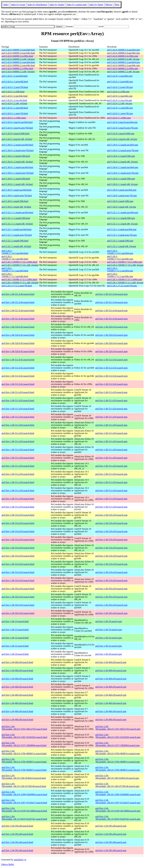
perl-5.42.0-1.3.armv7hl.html (15, 87)
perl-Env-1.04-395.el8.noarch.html (17, 826)
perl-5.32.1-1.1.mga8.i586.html (16, 218)
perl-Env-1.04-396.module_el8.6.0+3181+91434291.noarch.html (24, 736)
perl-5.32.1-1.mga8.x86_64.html (16, 246)
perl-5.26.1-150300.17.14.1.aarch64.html (15, 252)
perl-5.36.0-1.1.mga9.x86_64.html (17, 184)
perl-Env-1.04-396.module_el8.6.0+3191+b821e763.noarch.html (24, 728)
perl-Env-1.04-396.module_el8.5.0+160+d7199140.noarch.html (24, 785)
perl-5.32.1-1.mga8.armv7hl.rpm (122, 235)
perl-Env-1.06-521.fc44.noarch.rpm (111, 294)
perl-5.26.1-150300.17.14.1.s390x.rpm (124, 262)
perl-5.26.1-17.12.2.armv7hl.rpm (122, 286)
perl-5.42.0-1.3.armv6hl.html (15, 82)
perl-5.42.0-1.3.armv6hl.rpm (120, 82)
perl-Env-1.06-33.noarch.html (15, 621)
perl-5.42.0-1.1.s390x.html (14, 118)
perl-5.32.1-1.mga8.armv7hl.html (17, 235)
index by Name (96, 5)
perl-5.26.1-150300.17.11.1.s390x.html (19, 279)
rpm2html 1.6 (20, 860)
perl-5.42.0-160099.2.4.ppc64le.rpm (123, 53)
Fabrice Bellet (8, 864)
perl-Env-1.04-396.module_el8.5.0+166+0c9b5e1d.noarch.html (24, 777)
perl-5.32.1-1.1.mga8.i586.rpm (121, 218)
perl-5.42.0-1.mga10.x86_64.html (17, 139)
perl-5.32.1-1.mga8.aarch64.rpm (122, 229)
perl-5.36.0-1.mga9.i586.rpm (120, 201)
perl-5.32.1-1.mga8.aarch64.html (16, 229)
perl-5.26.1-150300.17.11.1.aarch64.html (15, 269)
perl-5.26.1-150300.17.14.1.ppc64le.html (15, 258)
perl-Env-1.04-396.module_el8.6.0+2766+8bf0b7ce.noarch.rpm (118, 752)
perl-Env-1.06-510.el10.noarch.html (18, 515)
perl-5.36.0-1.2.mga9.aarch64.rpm (122, 145)
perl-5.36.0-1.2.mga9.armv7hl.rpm (123, 150)
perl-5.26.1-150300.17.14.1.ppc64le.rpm (120, 258)
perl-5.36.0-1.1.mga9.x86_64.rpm (122, 184)
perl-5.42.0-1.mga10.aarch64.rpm (122, 122)
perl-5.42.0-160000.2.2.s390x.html (17, 68)
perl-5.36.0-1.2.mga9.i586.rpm (121, 156)
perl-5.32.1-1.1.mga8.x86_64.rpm (122, 224)
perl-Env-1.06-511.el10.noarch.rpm (111, 392)
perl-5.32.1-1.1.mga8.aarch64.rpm (122, 212)
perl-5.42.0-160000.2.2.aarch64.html (18, 62)
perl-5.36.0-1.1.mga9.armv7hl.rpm (123, 173)
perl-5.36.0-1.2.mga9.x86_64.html (17, 162)
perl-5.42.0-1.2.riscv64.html (14, 100)
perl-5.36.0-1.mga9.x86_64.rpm (121, 207)
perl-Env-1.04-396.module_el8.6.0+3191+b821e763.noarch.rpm (118, 728)
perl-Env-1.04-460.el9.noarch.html (17, 662)
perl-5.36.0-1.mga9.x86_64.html (16, 207)
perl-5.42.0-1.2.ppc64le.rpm (120, 96)
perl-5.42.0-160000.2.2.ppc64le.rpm (123, 65)
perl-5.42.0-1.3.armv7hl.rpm (120, 87)
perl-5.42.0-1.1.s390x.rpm (119, 118)
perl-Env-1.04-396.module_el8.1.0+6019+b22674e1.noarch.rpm (118, 818)
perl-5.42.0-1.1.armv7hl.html (15, 113)
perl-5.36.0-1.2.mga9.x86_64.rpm (122, 162)
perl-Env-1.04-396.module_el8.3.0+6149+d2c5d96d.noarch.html (24, 810)
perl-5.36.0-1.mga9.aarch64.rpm (122, 190)
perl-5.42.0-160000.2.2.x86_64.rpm (123, 72)
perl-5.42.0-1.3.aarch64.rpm (120, 76)
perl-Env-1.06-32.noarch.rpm (109, 638)
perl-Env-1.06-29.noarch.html (15, 654)
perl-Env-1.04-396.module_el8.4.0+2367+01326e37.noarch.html (24, 801)
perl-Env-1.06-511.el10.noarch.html (18, 392)
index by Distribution (37, 5)
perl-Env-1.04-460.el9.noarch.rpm (111, 662)
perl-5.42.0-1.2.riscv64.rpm (119, 100)
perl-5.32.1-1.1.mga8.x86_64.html (17, 224)
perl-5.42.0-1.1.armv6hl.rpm (120, 108)
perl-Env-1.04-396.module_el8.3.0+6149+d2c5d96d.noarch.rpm (118, 810)
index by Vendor (57, 5)
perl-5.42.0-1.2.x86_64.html (14, 103)
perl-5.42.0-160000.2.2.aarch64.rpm (123, 62)
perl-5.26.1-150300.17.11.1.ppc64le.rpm (120, 275)
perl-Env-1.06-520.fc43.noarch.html (18, 327)
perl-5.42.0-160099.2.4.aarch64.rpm (123, 50)
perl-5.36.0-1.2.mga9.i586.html (16, 156)
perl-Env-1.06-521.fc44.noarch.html (18, 294)
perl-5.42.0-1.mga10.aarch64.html (17, 122)
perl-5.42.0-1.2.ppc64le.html (15, 96)
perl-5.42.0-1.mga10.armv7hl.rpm (122, 128)
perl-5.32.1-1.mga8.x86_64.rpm (121, 246)
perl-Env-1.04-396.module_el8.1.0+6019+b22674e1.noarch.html (24, 818)
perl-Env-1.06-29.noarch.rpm (109, 654)
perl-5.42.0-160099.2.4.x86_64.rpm (123, 59)
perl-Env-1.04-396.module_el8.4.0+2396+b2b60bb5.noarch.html (24, 793)
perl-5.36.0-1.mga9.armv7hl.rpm (122, 196)
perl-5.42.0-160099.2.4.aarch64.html (18, 50)
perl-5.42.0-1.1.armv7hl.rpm (120, 113)
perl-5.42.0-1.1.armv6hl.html (15, 108)
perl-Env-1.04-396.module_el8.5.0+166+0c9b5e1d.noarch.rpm (117, 777)
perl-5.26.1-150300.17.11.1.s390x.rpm (124, 279)
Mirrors (109, 5)
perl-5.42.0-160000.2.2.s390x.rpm (122, 68)
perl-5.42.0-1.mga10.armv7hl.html (17, 128)
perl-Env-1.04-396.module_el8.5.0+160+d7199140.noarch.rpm (117, 785)
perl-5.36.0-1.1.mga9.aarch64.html (17, 167)
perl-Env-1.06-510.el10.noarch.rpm (111, 515)
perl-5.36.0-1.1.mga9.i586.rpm (121, 179)
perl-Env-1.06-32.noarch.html (15, 638)
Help (117, 5)
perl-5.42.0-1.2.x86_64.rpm (119, 103)
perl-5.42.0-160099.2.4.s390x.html (17, 56)
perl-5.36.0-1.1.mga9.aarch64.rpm (122, 167)
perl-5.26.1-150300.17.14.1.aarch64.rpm (120, 252)
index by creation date (77, 5)
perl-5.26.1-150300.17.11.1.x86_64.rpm (125, 283)
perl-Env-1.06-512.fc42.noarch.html (18, 360)
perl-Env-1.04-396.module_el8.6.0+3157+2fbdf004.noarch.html (24, 744)
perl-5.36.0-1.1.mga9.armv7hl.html (18, 173)
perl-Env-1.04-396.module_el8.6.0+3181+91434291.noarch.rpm (118, 736)
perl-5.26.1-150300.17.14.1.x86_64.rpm (125, 265)
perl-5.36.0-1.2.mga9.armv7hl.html (18, 150)
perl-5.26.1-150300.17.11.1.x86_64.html (20, 283)
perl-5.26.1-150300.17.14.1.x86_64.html (20, 265)
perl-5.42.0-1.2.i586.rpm (118, 92)
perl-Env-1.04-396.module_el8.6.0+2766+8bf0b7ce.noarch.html (24, 752)
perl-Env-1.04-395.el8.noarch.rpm (111, 826)
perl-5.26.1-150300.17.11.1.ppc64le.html (15, 275)
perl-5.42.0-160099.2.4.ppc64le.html (18, 53)
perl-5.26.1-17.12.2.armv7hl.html (17, 286)
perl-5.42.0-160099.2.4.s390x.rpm (122, 56)
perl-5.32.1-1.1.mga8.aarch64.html (17, 212)
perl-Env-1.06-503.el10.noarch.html (18, 589)
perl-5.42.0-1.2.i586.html (13, 92)
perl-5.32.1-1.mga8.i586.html (15, 241)
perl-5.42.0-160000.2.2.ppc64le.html (18, 65)
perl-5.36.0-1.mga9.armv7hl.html (17, 196)
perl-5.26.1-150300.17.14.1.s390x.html (19, 262)
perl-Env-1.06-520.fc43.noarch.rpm (111, 327)
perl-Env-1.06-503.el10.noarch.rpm (111, 589)
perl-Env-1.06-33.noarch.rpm (109, 621)
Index (6, 5)
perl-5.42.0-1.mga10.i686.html (16, 134)
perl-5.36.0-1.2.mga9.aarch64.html (17, 145)
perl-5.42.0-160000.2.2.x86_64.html (18, 72)
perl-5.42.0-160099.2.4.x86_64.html (18, 59)
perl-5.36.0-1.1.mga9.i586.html (16, 179)
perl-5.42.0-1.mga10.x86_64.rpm (122, 139)
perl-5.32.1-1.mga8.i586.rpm (120, 241)
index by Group (18, 5)
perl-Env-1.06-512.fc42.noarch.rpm (111, 360)
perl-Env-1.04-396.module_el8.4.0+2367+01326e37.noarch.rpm (118, 801)
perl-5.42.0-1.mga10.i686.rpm (121, 134)
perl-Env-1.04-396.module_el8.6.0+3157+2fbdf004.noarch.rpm (118, 744)
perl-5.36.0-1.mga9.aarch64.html (16, 190)
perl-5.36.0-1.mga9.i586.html (15, 201)
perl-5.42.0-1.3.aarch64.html (15, 76)
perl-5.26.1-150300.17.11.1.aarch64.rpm (120, 269)
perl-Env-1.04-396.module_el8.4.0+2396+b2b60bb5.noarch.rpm (118, 793)
